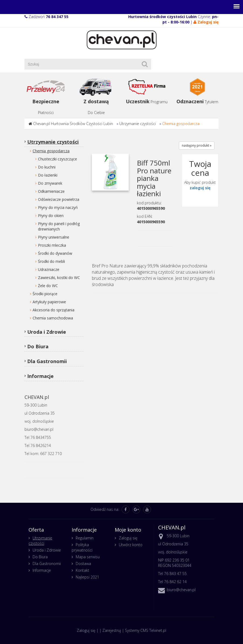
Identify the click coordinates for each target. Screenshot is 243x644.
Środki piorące (45, 294)
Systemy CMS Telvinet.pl (146, 630)
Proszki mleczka (52, 245)
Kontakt (82, 570)
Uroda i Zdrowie (47, 332)
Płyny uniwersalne (54, 237)
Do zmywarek (50, 183)
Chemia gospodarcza (181, 124)
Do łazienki (48, 175)
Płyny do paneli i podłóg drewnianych (59, 226)
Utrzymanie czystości (138, 124)
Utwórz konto (131, 545)
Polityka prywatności (82, 547)
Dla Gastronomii (47, 361)
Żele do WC (48, 286)
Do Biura (38, 346)
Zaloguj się (128, 538)
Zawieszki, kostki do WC (59, 278)
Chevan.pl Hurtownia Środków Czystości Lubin (73, 124)
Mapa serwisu (88, 557)
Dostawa (83, 564)
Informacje (40, 376)
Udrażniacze (49, 269)
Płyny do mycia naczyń (58, 207)
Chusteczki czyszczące (58, 159)
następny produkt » (197, 145)
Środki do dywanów (55, 253)
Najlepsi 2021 (87, 577)
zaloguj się (200, 188)
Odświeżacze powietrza (59, 199)
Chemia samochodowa (53, 318)
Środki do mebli (51, 261)
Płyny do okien (51, 216)
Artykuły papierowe (49, 302)
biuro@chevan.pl (181, 590)
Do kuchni (47, 167)
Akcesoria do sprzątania (53, 310)
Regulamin (85, 538)
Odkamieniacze (51, 191)
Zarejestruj (112, 630)
